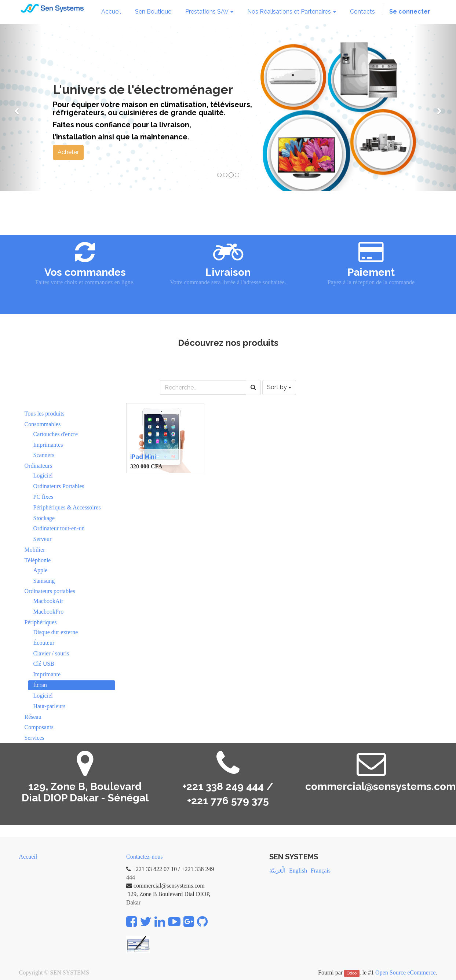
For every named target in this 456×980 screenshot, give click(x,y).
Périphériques (41, 622)
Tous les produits (45, 414)
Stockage (44, 518)
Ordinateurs (39, 466)
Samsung (44, 581)
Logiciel (43, 476)
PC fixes (43, 497)
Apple (41, 570)
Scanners (44, 455)
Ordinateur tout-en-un (59, 528)
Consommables (43, 424)
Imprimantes (48, 445)
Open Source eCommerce (405, 972)
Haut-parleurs (50, 706)
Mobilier (35, 550)
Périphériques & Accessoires (67, 507)
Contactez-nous (145, 857)
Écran (40, 685)
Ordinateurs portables (50, 591)
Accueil (28, 857)
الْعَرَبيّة (277, 871)
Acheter (68, 152)
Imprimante (47, 674)
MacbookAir (48, 601)
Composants (39, 727)
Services (34, 738)
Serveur (43, 539)
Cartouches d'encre (56, 434)
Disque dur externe (56, 632)
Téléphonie (38, 560)
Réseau (33, 717)
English (298, 871)
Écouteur (44, 643)
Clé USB (44, 664)
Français (321, 871)
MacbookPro (49, 612)
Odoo (352, 973)
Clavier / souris (51, 653)
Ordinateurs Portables (59, 486)
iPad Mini (143, 457)
